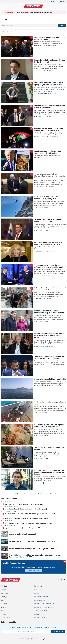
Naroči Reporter (33, 571)
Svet (15, 521)
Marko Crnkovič (39, 483)
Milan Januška (39, 346)
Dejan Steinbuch (39, 187)
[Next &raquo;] (60, 494)
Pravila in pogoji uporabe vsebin (45, 604)
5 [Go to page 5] (24, 494)
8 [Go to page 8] (35, 494)
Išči (62, 26)
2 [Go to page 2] (14, 494)
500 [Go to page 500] (56, 494)
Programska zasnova (41, 597)
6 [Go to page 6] (28, 494)
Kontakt (37, 593)
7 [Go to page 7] (32, 494)
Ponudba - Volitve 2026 (42, 618)
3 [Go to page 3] (17, 494)
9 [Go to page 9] (39, 494)
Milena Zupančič (39, 251)
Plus (2, 611)
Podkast (3, 614)
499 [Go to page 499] (51, 494)
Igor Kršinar (38, 71)
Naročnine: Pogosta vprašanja (44, 607)
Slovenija (16, 502)
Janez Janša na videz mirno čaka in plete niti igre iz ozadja (35, 12)
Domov (3, 590)
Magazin (16, 511)
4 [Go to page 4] (21, 494)
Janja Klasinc (39, 139)
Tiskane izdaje (5, 618)
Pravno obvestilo (40, 600)
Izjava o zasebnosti (41, 611)
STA (37, 207)
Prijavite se (59, 631)
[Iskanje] (29, 26)
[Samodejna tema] (52, 2)
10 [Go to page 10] (43, 494)
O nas (36, 590)
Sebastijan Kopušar (40, 160)
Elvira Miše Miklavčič (40, 93)
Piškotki (37, 614)
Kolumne (4, 604)
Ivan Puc (38, 48)
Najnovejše (4, 593)
